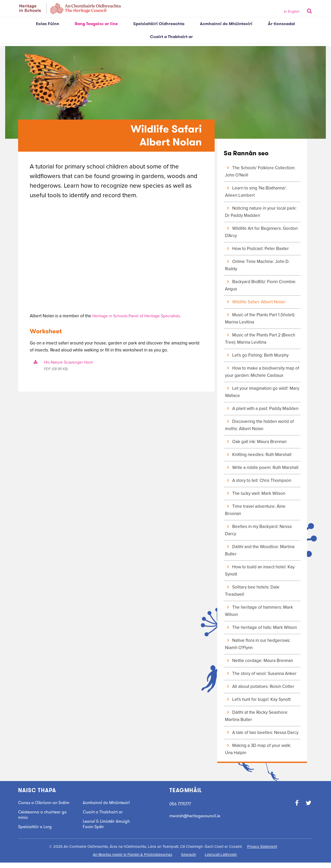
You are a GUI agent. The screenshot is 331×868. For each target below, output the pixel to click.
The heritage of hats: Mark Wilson (261, 627)
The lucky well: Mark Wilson (255, 493)
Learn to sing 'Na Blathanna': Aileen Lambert (256, 192)
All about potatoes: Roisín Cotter (260, 686)
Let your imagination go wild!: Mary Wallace (262, 392)
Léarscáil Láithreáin (221, 860)
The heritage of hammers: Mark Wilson (259, 611)
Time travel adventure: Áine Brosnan (255, 510)
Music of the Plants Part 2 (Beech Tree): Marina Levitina (260, 339)
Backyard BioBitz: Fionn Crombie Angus (260, 285)
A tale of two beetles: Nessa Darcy (262, 733)
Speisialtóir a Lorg (36, 832)
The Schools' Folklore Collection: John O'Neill (260, 171)
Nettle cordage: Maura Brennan (259, 661)
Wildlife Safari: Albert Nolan (255, 302)
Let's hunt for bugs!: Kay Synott (258, 699)
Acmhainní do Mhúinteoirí (226, 24)
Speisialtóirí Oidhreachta (159, 24)
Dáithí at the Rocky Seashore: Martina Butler (257, 716)
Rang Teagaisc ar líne (96, 24)
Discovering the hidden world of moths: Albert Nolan (259, 425)
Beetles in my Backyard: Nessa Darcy (258, 530)
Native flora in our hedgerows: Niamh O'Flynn (258, 644)
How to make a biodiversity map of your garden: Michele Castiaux (262, 372)
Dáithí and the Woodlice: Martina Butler (260, 550)
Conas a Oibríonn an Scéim (39, 805)
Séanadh (189, 860)
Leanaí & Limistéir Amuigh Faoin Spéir (108, 824)
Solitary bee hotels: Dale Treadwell (252, 591)
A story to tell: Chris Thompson (258, 480)
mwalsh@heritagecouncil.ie (197, 816)
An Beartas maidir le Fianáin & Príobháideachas (133, 860)
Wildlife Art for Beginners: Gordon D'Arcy (261, 232)
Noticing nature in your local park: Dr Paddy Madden (261, 212)
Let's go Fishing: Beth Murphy (257, 355)
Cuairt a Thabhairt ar (171, 37)
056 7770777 (181, 804)
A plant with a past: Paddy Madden (262, 409)
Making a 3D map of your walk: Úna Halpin (258, 749)
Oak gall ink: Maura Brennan (256, 442)
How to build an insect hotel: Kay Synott (260, 571)
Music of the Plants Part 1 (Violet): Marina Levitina (260, 318)
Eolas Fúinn (48, 24)
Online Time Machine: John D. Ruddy (257, 265)
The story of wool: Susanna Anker (261, 674)
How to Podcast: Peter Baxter (257, 249)
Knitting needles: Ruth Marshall (258, 455)
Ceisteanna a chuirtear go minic (44, 820)
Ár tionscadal (281, 24)
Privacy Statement (262, 852)
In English (292, 12)
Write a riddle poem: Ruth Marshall (262, 468)
